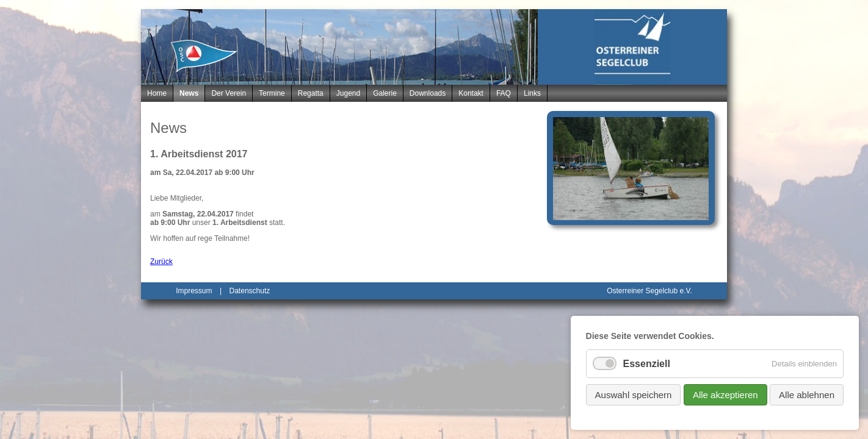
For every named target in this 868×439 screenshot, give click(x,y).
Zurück (161, 262)
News (189, 93)
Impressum (194, 291)
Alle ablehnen (807, 395)
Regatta (311, 93)
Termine (272, 93)
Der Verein (229, 93)
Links (532, 93)
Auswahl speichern (634, 395)
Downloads (428, 93)
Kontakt (471, 93)
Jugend (348, 93)
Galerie (385, 93)
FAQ (504, 93)
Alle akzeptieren (725, 395)
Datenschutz (250, 291)
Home (157, 93)
